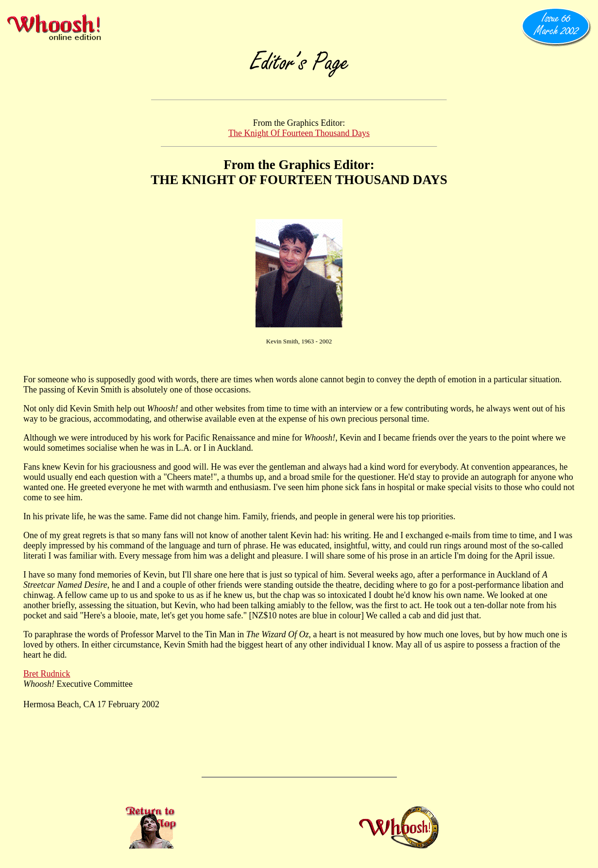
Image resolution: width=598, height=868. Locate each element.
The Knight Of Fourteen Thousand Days (299, 133)
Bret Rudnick (47, 674)
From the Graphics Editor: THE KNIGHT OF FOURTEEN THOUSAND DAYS (299, 172)
